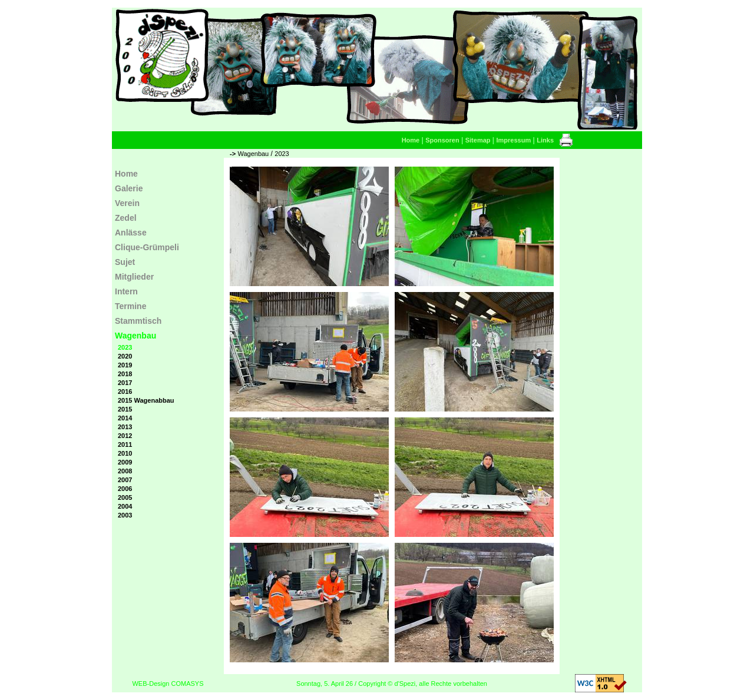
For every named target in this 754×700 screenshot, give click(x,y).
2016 (125, 392)
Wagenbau (253, 154)
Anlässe (131, 233)
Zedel (126, 218)
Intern (126, 291)
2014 (125, 418)
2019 (125, 365)
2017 (125, 383)
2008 (125, 471)
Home (411, 140)
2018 (125, 374)
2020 (125, 356)
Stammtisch (138, 321)
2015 (125, 409)
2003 (125, 515)
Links (545, 140)
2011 (125, 444)
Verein (127, 203)
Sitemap (478, 140)
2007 (125, 480)
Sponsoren (442, 140)
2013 (125, 427)
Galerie (129, 188)
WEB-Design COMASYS (168, 684)
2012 (125, 436)
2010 (125, 453)
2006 (125, 489)
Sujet (125, 262)
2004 (125, 506)
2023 (282, 154)
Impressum (514, 140)
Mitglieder (134, 277)
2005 (125, 497)
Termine (130, 306)
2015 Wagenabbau (146, 400)
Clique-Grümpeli (147, 247)
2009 (125, 462)
